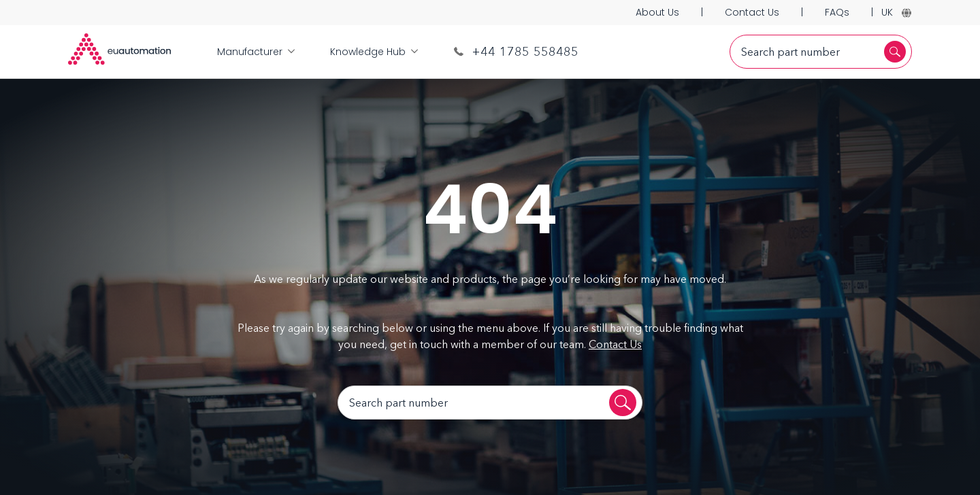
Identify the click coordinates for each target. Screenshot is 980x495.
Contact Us (752, 12)
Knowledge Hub (374, 52)
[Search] (895, 52)
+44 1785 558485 (516, 52)
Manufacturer (256, 52)
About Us (657, 12)
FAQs (837, 12)
